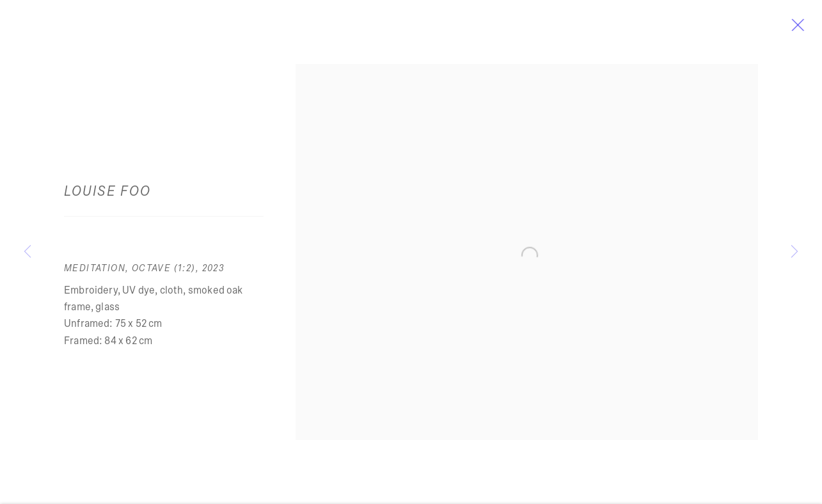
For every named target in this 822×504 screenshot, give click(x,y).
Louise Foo (108, 195)
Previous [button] (28, 252)
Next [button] (794, 252)
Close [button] (809, 29)
